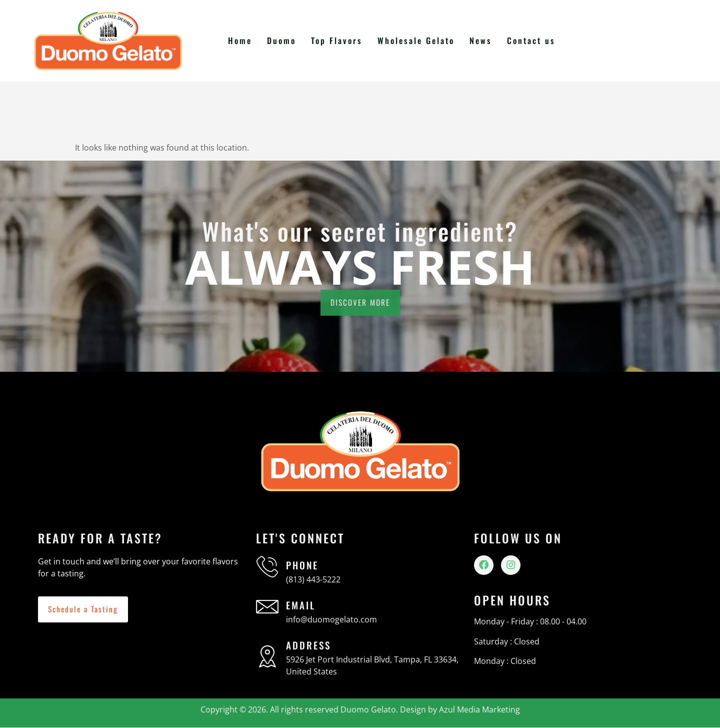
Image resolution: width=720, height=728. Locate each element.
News (482, 41)
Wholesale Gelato (418, 41)
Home (244, 41)
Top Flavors (340, 41)
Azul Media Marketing (479, 709)
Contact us (531, 41)
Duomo (285, 41)
